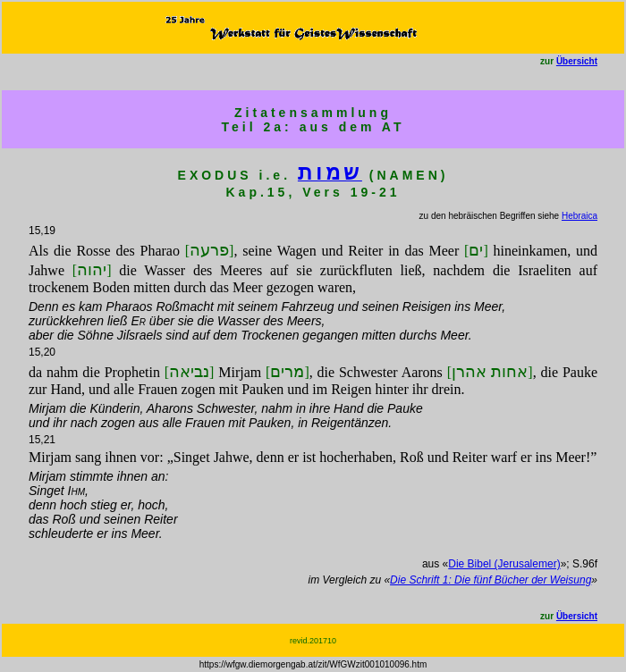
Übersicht (577, 61)
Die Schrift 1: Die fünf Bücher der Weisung (491, 580)
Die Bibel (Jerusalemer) (504, 564)
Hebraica (579, 216)
